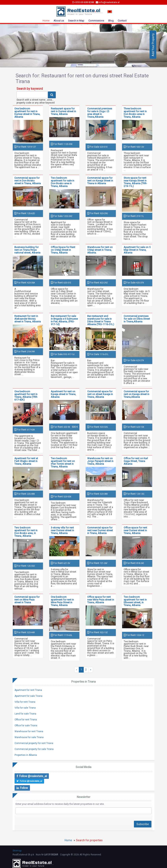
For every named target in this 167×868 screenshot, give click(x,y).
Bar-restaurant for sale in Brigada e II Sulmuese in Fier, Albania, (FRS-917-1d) (64, 320)
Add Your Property (153, 45)
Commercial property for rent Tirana (34, 743)
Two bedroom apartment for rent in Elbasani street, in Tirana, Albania (135, 601)
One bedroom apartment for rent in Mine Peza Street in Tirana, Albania (62, 601)
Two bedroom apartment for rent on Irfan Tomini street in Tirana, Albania (63, 462)
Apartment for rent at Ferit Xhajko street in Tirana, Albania (26, 461)
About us (59, 21)
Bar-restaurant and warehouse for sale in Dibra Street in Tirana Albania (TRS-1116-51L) (101, 320)
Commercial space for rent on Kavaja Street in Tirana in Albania (100, 181)
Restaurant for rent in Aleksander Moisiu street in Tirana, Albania (28, 319)
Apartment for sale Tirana (28, 696)
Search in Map (76, 21)
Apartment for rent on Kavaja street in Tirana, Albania (63, 394)
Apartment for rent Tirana (28, 690)
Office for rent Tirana (26, 720)
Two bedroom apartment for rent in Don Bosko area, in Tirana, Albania (26, 532)
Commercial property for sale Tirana (34, 749)
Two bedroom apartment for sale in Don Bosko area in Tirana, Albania (63, 182)
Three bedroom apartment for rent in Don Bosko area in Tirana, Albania (135, 113)
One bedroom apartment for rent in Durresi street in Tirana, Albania (27, 113)
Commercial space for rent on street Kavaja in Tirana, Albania (100, 394)
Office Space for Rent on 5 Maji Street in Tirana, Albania (63, 250)
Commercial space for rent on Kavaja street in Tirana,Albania (136, 394)
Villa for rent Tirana (25, 702)
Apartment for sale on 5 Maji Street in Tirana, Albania (137, 250)
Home (46, 21)
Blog (111, 21)
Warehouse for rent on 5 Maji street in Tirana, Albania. (100, 250)
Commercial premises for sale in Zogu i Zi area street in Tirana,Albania (100, 113)
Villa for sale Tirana (25, 708)
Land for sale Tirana (25, 714)
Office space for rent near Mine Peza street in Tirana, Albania (101, 600)
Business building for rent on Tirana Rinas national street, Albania (27, 250)
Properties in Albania (26, 755)
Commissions (96, 21)
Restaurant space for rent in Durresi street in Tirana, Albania (63, 111)
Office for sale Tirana (26, 725)
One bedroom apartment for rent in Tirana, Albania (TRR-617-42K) (26, 396)
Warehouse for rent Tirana (29, 731)
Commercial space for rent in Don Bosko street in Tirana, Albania (28, 181)
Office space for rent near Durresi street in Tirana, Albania (135, 530)
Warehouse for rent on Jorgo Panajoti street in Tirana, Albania (100, 461)
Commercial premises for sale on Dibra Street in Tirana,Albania (137, 319)
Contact (122, 21)
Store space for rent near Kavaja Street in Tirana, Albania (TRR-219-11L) (135, 182)
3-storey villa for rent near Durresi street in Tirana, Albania (62, 530)
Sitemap (17, 851)
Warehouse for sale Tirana (29, 737)
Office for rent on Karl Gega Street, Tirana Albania (136, 461)
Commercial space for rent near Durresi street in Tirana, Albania (100, 530)
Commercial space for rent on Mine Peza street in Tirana (27, 600)
